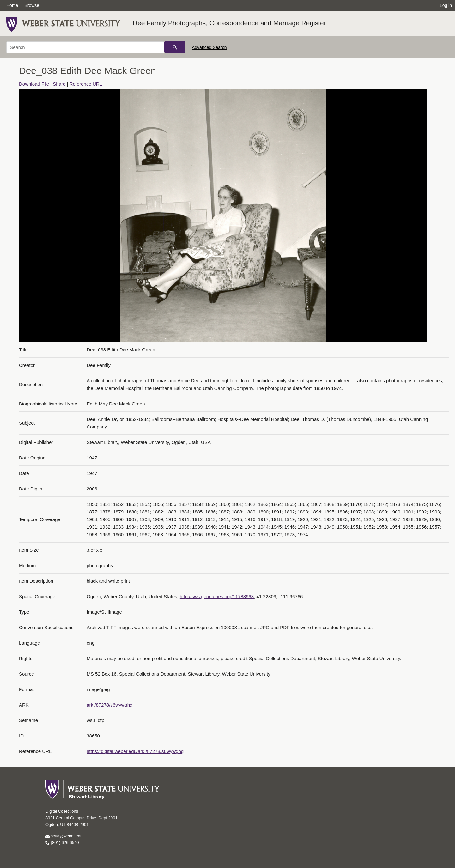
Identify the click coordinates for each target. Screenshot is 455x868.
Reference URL (86, 84)
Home (12, 5)
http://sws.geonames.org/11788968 (217, 596)
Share (59, 84)
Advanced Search (209, 47)
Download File (34, 84)
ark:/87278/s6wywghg (109, 705)
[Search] (85, 47)
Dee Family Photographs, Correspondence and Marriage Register (229, 23)
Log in (446, 5)
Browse (32, 5)
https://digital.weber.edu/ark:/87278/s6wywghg (135, 751)
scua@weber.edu (64, 836)
